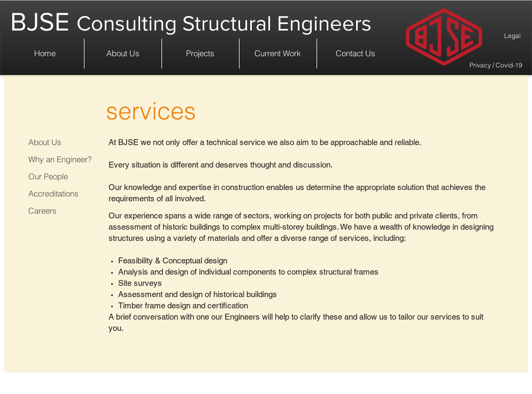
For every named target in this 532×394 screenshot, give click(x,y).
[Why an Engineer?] (58, 159)
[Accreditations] (58, 194)
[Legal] (507, 386)
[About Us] (58, 142)
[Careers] (58, 211)
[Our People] (58, 176)
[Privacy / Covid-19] (496, 65)
